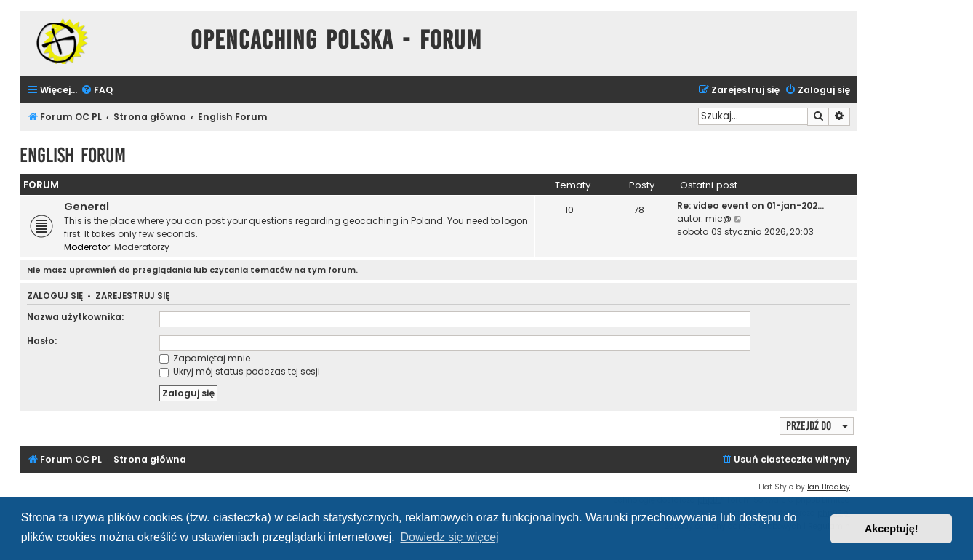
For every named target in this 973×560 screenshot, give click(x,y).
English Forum (73, 155)
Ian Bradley (829, 487)
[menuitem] (97, 91)
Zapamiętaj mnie (205, 358)
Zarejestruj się (132, 296)
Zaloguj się (55, 296)
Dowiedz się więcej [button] (449, 537)
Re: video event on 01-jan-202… (750, 205)
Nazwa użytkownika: (75, 317)
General (87, 207)
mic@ (718, 219)
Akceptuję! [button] (892, 529)
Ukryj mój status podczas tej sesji (240, 371)
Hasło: (42, 341)
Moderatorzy (142, 247)
